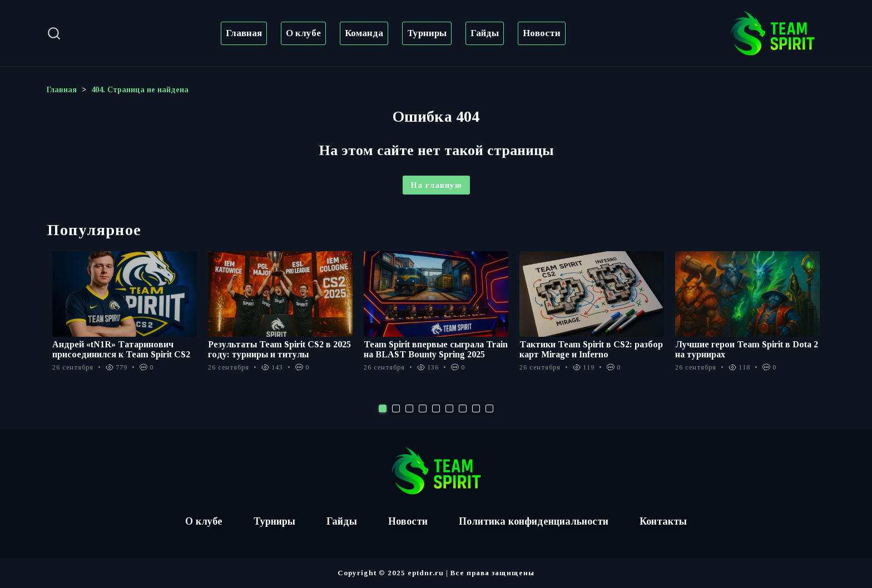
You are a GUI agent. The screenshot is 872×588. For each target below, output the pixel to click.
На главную (436, 185)
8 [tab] (476, 408)
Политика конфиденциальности (534, 521)
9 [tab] (489, 408)
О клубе (303, 33)
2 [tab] (396, 408)
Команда (364, 33)
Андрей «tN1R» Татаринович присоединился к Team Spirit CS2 (121, 349)
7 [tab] (463, 408)
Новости (542, 33)
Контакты (663, 521)
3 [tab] (409, 408)
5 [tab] (436, 408)
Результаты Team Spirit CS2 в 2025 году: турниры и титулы (279, 349)
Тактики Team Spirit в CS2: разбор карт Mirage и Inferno (591, 349)
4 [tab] (423, 408)
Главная (244, 33)
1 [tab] (383, 408)
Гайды (485, 33)
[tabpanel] (125, 317)
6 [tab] (449, 408)
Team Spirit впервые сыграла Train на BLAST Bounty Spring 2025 (436, 349)
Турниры (427, 33)
